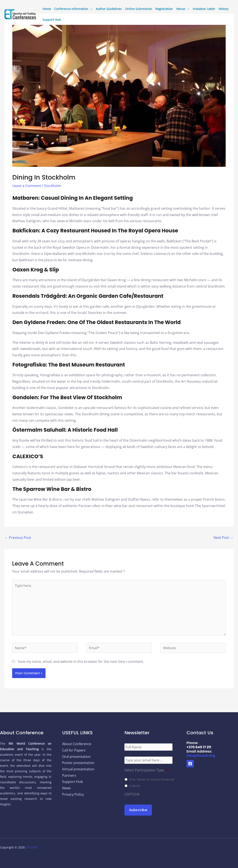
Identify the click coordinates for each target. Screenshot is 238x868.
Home (47, 9)
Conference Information (71, 9)
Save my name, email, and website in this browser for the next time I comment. (81, 662)
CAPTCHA (132, 794)
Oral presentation (76, 757)
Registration (164, 9)
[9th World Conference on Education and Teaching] (20, 14)
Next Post (223, 538)
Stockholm (53, 186)
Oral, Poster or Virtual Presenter (152, 779)
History (223, 9)
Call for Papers (74, 750)
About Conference (77, 744)
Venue (181, 9)
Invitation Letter (204, 9)
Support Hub (52, 20)
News (66, 788)
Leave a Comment (27, 186)
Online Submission (139, 9)
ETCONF (31, 847)
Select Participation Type (146, 770)
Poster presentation (78, 763)
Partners (69, 775)
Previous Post (18, 538)
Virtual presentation (78, 769)
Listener (135, 786)
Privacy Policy (73, 794)
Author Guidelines (109, 9)
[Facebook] (190, 764)
